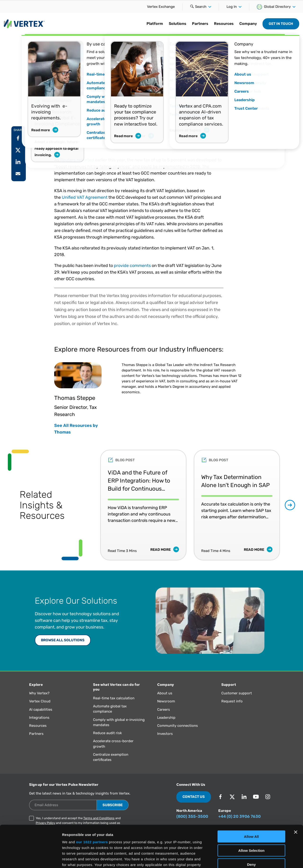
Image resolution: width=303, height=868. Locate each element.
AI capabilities (41, 710)
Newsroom (166, 701)
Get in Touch (281, 24)
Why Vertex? (39, 693)
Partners (200, 24)
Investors (165, 734)
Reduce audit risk (107, 733)
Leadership (166, 718)
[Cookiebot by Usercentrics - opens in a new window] (31, 859)
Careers (164, 710)
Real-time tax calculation (114, 698)
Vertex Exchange (161, 7)
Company (248, 24)
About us (165, 693)
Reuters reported (77, 160)
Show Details (249, 859)
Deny (252, 823)
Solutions (178, 24)
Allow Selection (252, 809)
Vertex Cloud (40, 701)
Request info (232, 701)
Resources (224, 24)
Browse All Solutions (63, 640)
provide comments (132, 266)
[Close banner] (296, 791)
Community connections (178, 726)
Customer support (237, 693)
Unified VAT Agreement (85, 197)
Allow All (252, 795)
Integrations (39, 718)
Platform (155, 24)
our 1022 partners (92, 800)
